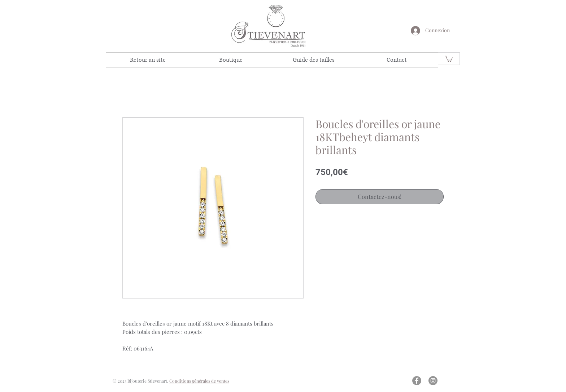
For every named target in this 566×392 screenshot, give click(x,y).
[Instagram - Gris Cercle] (433, 381)
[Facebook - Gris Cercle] (417, 381)
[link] (449, 58)
